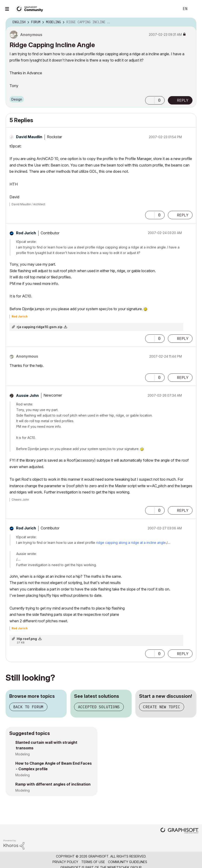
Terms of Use (93, 862)
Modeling (23, 754)
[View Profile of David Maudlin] (29, 137)
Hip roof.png (27, 639)
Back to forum (28, 707)
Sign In (195, 9)
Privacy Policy (65, 862)
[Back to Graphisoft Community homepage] (31, 8)
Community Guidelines (128, 862)
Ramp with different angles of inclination (53, 784)
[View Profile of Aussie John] (27, 395)
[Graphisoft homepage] (179, 831)
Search (171, 9)
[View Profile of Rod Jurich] (26, 233)
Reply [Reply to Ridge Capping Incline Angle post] (183, 100)
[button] (150, 100)
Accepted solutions (99, 707)
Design (17, 99)
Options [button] (190, 22)
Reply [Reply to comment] (183, 215)
